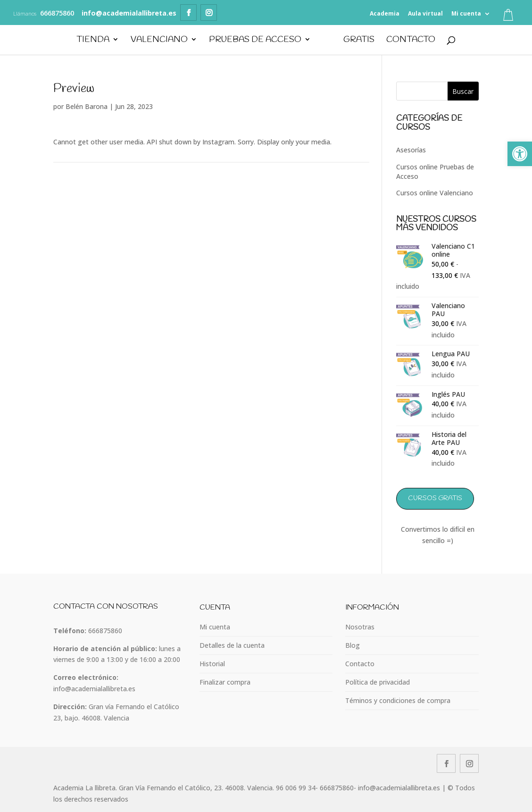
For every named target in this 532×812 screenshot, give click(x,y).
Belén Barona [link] (87, 106)
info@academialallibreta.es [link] (94, 689)
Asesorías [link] (411, 150)
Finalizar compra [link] (225, 682)
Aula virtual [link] (425, 13)
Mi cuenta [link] (466, 13)
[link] (520, 154)
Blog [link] (353, 645)
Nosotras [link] (360, 627)
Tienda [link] (92, 40)
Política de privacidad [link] (378, 682)
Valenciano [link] (159, 40)
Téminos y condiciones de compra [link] (398, 700)
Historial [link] (212, 664)
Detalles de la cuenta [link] (232, 645)
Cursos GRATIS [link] (435, 498)
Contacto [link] (411, 40)
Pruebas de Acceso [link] (255, 40)
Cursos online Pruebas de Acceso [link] (435, 172)
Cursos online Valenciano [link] (435, 193)
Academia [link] (385, 13)
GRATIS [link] (359, 40)
